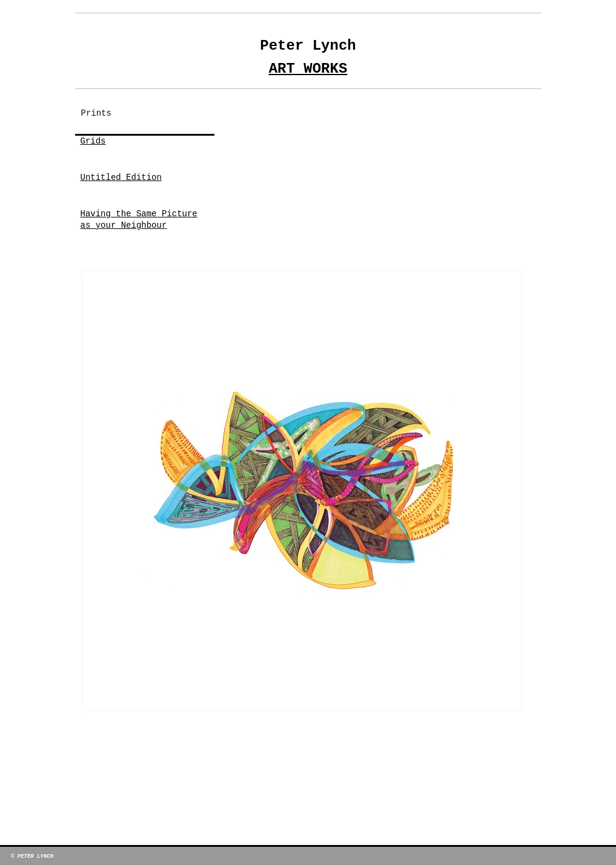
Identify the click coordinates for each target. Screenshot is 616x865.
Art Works (308, 69)
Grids (93, 141)
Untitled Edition (121, 177)
